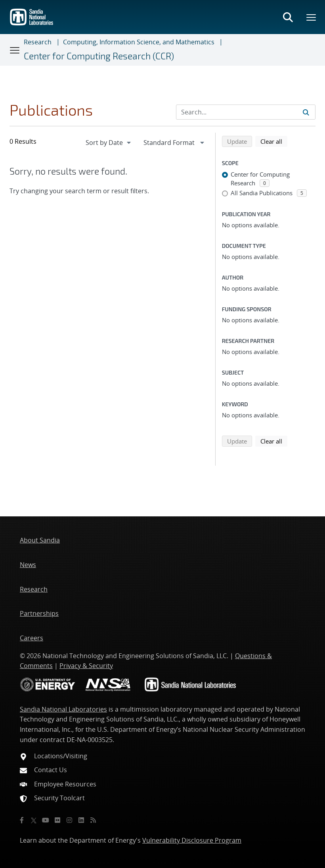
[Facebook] (22, 820)
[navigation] (109, 143)
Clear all (274, 141)
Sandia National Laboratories (63, 709)
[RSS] (93, 820)
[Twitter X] (34, 820)
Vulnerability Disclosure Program (192, 840)
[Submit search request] (306, 112)
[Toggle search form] (288, 17)
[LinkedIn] (81, 820)
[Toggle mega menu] (312, 17)
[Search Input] (246, 112)
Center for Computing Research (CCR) (99, 56)
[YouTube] (46, 820)
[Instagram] (69, 820)
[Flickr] (57, 820)
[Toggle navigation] (15, 50)
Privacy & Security (86, 666)
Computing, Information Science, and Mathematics (139, 42)
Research (38, 42)
